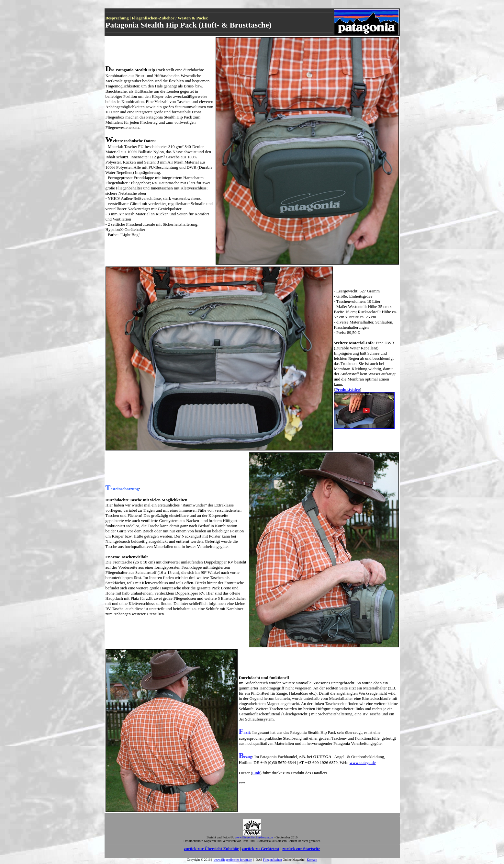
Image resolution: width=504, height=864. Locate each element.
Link (256, 773)
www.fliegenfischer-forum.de (233, 860)
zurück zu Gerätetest (261, 849)
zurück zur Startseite (301, 849)
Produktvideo (348, 389)
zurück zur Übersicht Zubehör (211, 849)
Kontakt (312, 860)
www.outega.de (363, 762)
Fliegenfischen (272, 860)
